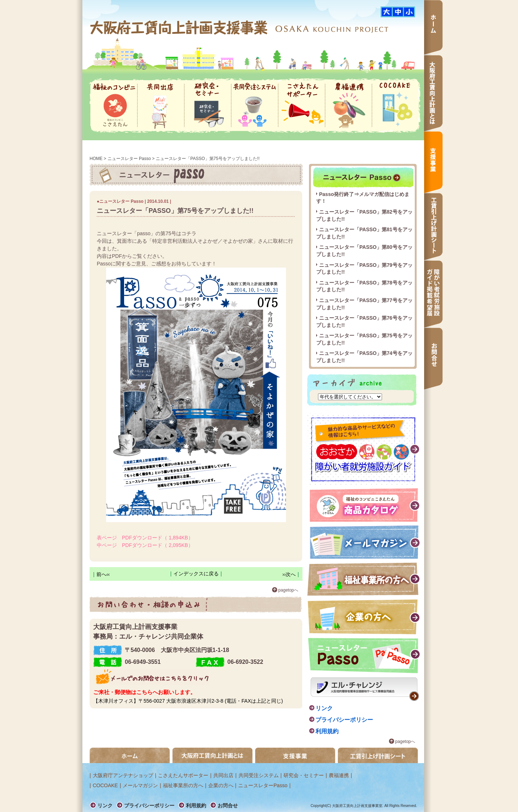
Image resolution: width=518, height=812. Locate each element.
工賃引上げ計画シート (433, 227)
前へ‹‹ (103, 574)
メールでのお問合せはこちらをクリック (151, 677)
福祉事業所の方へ (364, 579)
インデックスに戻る (196, 574)
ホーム (433, 28)
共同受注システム (255, 106)
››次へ (289, 574)
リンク (324, 708)
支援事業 (433, 162)
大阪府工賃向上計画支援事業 (180, 27)
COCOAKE (395, 106)
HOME (96, 159)
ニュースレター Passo (129, 159)
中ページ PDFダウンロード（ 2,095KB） (145, 545)
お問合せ (433, 359)
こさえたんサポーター (302, 106)
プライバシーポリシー (344, 720)
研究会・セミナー (208, 106)
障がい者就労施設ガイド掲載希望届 (433, 294)
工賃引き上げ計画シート (378, 755)
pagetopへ (288, 590)
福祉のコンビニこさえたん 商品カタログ (365, 505)
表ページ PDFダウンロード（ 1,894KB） (145, 538)
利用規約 (327, 731)
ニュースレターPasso (263, 785)
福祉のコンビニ (114, 106)
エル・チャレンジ (365, 689)
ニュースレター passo (363, 177)
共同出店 (161, 106)
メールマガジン (365, 542)
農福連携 (349, 106)
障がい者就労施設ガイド (364, 449)
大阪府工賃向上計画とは (433, 93)
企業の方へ (364, 617)
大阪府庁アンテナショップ (123, 775)
